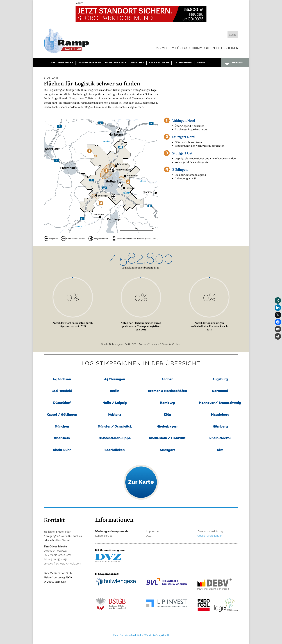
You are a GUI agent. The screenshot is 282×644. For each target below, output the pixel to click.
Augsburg (220, 379)
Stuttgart (167, 450)
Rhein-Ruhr (62, 450)
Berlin (115, 391)
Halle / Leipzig (115, 403)
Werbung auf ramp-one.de (112, 531)
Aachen (167, 379)
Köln (167, 415)
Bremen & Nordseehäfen (167, 391)
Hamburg (167, 403)
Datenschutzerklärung (210, 531)
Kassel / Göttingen (62, 415)
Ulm (220, 450)
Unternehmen (183, 63)
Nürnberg (220, 426)
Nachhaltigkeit (159, 63)
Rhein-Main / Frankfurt (167, 438)
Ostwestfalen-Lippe (115, 438)
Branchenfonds (116, 63)
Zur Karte (141, 482)
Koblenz (115, 415)
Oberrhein (62, 438)
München (62, 426)
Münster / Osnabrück (115, 426)
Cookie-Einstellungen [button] (210, 536)
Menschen (138, 63)
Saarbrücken (115, 450)
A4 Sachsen (62, 379)
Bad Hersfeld (62, 391)
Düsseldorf (62, 403)
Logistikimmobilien (61, 63)
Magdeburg (220, 415)
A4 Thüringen (115, 379)
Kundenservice (104, 536)
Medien (201, 63)
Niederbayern (167, 426)
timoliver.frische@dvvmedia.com (62, 564)
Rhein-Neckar (220, 438)
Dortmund (220, 391)
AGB (149, 536)
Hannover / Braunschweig (220, 403)
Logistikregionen (89, 63)
